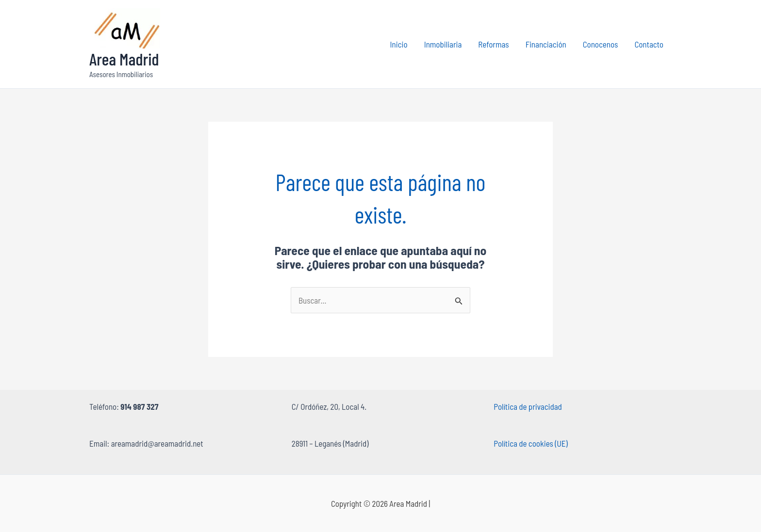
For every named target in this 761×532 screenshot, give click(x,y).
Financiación (546, 44)
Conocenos (601, 44)
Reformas (493, 44)
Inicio (399, 44)
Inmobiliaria (443, 44)
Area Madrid (124, 59)
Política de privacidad (528, 406)
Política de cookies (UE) (530, 443)
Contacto (649, 44)
